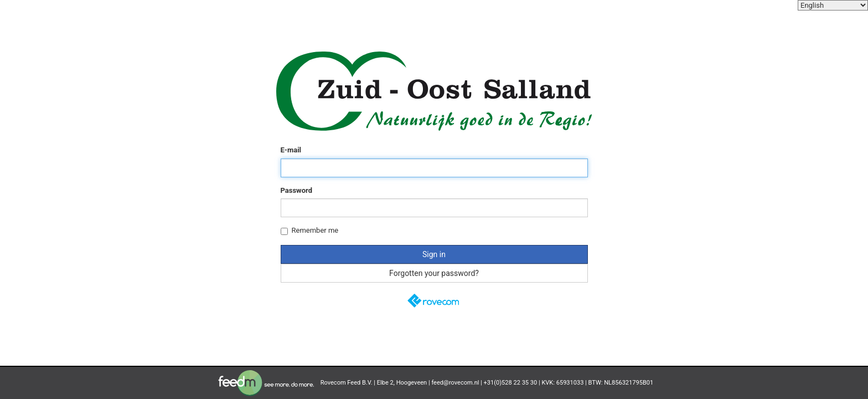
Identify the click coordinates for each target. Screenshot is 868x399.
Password (296, 190)
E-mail (291, 150)
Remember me (310, 231)
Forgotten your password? (434, 273)
